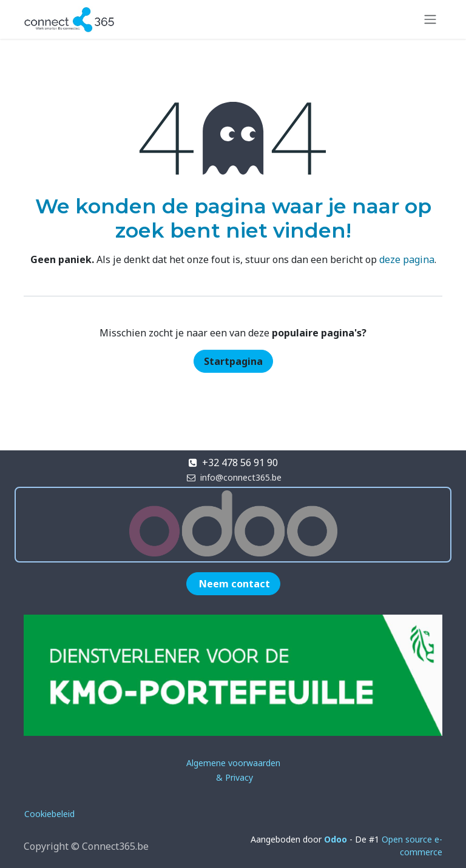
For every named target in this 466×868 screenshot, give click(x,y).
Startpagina (233, 361)
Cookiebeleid (49, 814)
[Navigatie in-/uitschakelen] (430, 20)
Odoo (337, 839)
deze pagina (407, 259)
